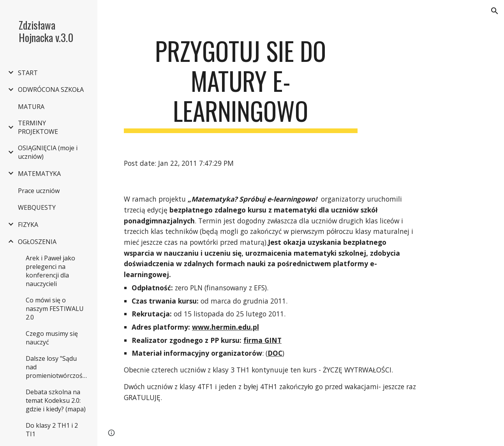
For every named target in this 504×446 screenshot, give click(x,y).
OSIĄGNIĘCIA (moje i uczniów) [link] (48, 152)
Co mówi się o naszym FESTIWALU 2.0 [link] (55, 309)
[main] (241, 84)
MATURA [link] (31, 107)
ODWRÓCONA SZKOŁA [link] (51, 90)
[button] (495, 11)
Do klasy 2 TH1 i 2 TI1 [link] (52, 430)
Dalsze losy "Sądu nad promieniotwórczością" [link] (57, 367)
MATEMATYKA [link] (39, 174)
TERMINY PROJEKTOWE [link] (38, 127)
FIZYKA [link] (28, 225)
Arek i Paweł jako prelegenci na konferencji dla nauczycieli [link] (50, 271)
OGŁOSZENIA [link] (37, 242)
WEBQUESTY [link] (37, 207)
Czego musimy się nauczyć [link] (52, 338)
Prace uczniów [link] (39, 191)
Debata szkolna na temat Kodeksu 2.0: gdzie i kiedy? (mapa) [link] (56, 400)
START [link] (28, 73)
